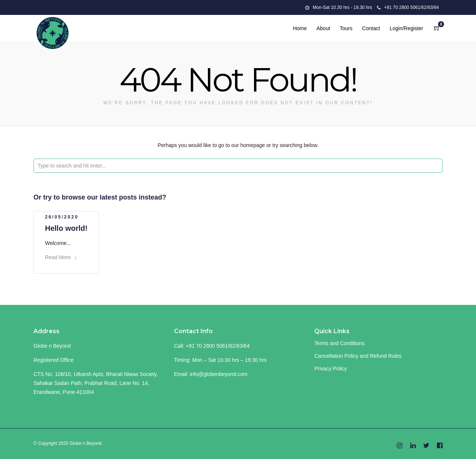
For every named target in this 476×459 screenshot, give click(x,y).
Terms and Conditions (339, 343)
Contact (371, 28)
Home (300, 28)
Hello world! (66, 228)
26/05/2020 (62, 217)
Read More (61, 257)
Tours (346, 28)
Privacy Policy (330, 369)
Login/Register (406, 28)
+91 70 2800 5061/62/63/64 (408, 7)
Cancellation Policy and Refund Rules (358, 356)
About (323, 28)
